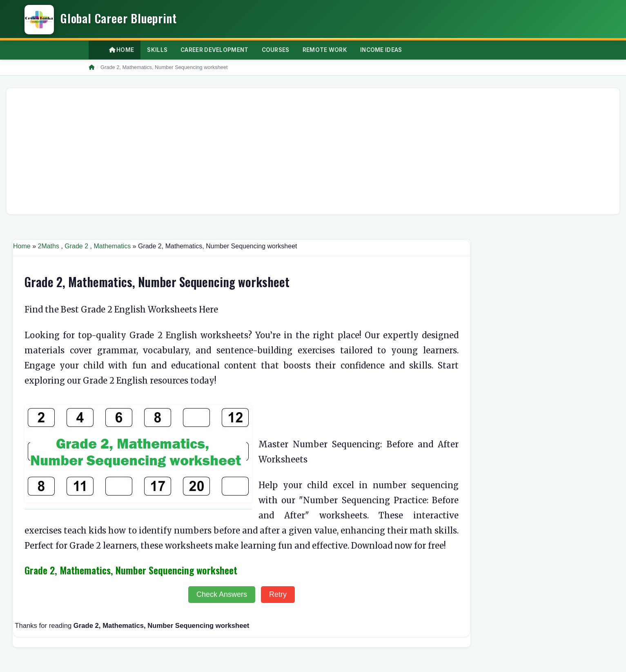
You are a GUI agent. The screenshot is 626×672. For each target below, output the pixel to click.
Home (122, 50)
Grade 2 (76, 246)
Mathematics (112, 246)
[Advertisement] (258, 151)
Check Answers (222, 594)
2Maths (48, 246)
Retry (278, 594)
